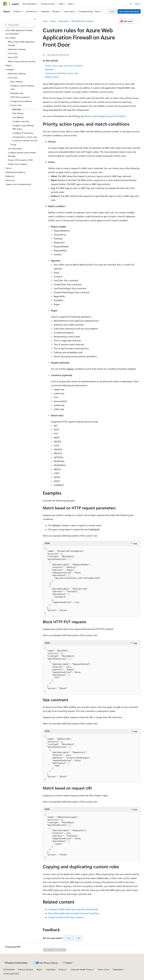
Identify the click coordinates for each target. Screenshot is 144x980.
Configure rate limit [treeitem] (21, 121)
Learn (45, 21)
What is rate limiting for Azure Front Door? (105, 116)
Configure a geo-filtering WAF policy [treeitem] (23, 127)
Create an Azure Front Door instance (66, 917)
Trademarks (117, 969)
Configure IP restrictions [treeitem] (23, 133)
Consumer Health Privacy (81, 969)
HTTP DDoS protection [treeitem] (20, 97)
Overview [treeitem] (17, 109)
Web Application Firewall (82, 21)
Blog (39, 969)
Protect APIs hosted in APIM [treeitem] (20, 160)
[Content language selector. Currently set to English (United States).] (16, 963)
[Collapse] (35, 19)
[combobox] (19, 25)
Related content (52, 77)
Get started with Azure (129, 11)
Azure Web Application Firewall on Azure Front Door (74, 913)
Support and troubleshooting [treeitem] (18, 184)
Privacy (62, 969)
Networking (64, 21)
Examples (49, 69)
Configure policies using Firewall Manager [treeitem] (22, 154)
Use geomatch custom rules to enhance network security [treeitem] (25, 139)
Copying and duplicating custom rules (62, 73)
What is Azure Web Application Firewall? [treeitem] (21, 43)
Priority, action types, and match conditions (64, 66)
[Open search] (131, 4)
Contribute (51, 969)
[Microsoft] (5, 4)
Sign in (138, 4)
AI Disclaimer (9, 969)
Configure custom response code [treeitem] (22, 87)
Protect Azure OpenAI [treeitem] (17, 164)
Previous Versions (26, 969)
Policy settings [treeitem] (16, 82)
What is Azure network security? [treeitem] (22, 61)
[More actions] (138, 21)
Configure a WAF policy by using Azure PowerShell (73, 909)
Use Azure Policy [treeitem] (15, 149)
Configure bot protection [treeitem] (21, 101)
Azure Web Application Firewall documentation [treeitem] (19, 32)
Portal (112, 11)
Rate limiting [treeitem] (18, 113)
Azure (53, 21)
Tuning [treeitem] (13, 144)
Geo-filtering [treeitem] (18, 117)
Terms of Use (103, 969)
